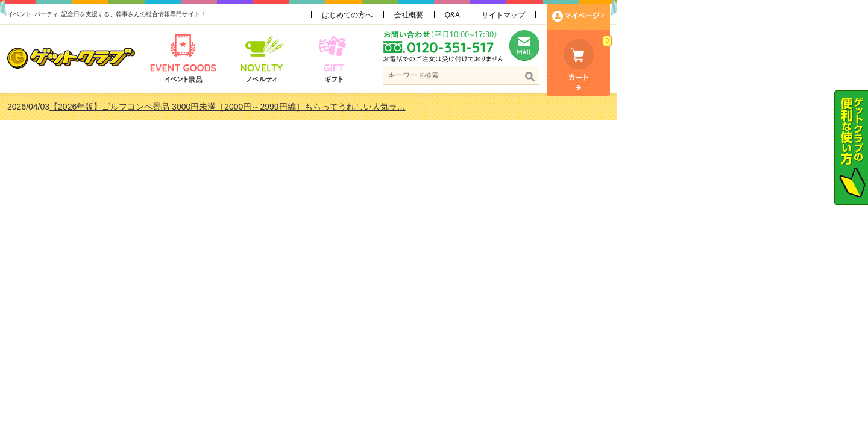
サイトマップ (629, 15)
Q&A (578, 15)
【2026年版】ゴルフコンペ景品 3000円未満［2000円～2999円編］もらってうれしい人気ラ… (353, 107)
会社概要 (534, 15)
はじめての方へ (473, 15)
